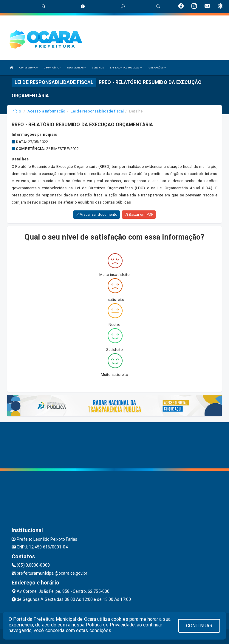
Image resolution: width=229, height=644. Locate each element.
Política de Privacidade (110, 625)
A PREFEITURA (28, 68)
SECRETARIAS (76, 68)
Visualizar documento (97, 215)
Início (16, 111)
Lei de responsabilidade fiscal (97, 111)
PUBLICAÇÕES (157, 68)
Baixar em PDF (139, 215)
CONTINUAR (199, 626)
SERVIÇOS (98, 68)
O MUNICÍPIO (52, 68)
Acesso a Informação (46, 111)
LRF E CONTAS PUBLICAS (126, 68)
